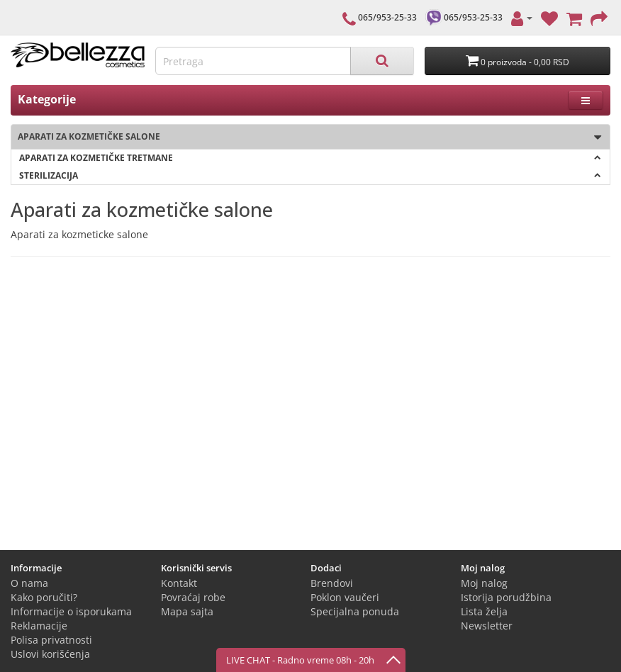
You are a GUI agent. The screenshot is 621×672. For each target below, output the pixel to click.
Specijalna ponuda (355, 611)
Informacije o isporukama (71, 611)
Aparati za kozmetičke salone (306, 137)
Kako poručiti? (44, 597)
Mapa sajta (187, 611)
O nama (29, 583)
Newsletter (487, 626)
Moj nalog (484, 583)
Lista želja (484, 611)
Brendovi (332, 583)
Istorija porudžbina (506, 597)
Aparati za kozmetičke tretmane (310, 158)
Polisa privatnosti (51, 640)
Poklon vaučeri (345, 597)
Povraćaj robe (193, 597)
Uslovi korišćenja (50, 654)
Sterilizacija (310, 175)
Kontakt (179, 583)
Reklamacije (39, 626)
